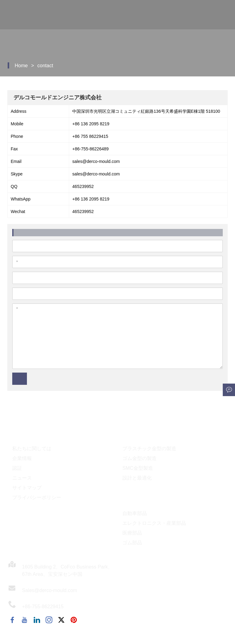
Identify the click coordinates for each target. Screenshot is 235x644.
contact (45, 66)
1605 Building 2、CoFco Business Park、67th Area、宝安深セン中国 (67, 570)
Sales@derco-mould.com (50, 590)
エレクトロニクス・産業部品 (154, 523)
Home (21, 66)
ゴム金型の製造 (140, 458)
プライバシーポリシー (37, 497)
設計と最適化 (137, 478)
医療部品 (132, 533)
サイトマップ (27, 488)
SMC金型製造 (138, 468)
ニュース (22, 478)
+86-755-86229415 (43, 607)
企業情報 (22, 458)
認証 (17, 468)
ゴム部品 (132, 543)
